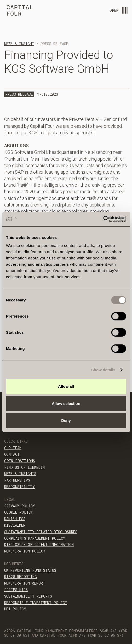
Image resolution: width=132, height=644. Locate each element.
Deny (66, 420)
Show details (103, 370)
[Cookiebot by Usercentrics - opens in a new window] (103, 219)
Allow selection (66, 403)
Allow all (66, 386)
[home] (19, 11)
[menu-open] (125, 10)
